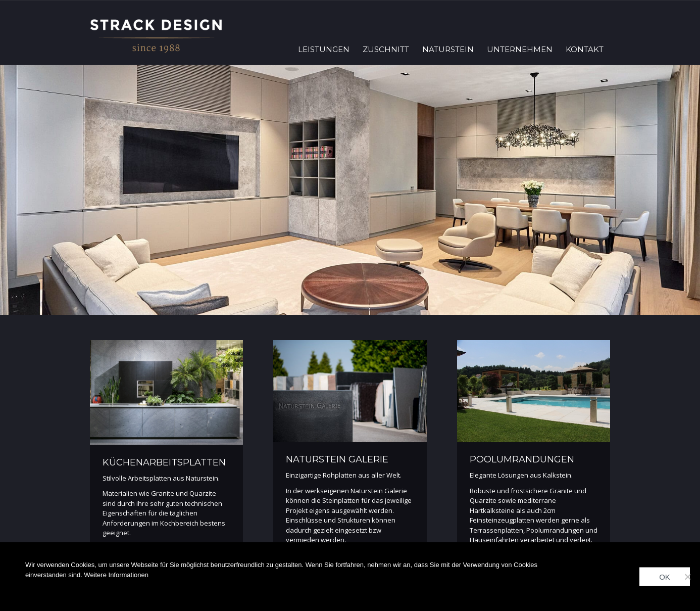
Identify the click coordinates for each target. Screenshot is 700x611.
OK (665, 577)
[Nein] (687, 577)
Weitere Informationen (116, 575)
